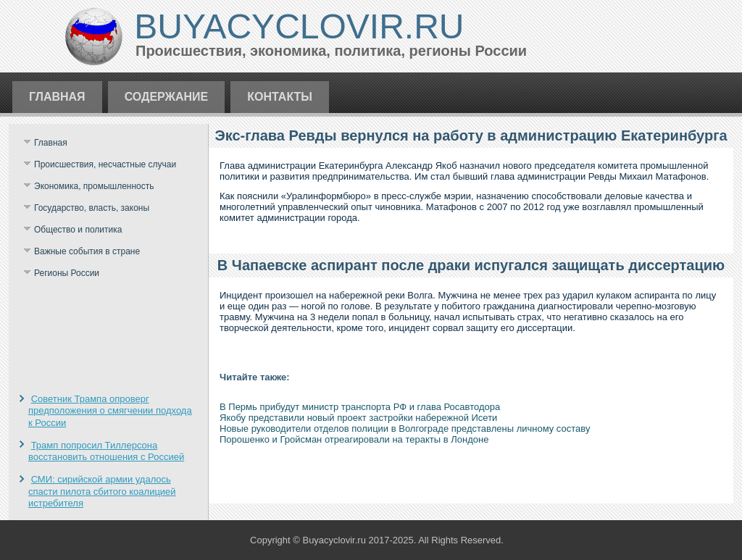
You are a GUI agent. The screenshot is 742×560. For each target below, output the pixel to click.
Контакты (280, 97)
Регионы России (67, 273)
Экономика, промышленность (94, 186)
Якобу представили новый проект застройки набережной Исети (358, 418)
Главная (57, 97)
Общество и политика (78, 230)
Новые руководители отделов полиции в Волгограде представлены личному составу (405, 429)
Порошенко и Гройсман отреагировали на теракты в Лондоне (354, 439)
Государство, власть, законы (92, 208)
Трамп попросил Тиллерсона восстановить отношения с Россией (106, 451)
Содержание (167, 97)
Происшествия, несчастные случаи (105, 164)
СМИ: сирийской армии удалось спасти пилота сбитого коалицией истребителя (102, 491)
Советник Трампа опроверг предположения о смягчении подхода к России (110, 411)
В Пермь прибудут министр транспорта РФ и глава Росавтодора (360, 407)
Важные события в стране (87, 251)
